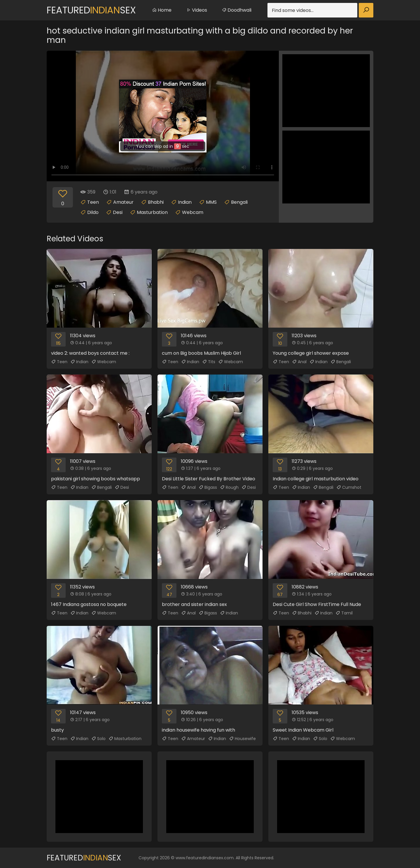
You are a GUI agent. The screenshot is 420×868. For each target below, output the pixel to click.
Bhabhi (156, 202)
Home (162, 10)
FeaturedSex (91, 10)
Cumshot (349, 487)
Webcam (193, 212)
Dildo (93, 212)
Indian (185, 202)
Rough (229, 487)
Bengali (239, 202)
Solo (98, 739)
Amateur (123, 202)
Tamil (344, 613)
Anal (299, 362)
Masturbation (152, 212)
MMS (211, 202)
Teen (93, 202)
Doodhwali (237, 10)
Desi (118, 212)
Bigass (208, 487)
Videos (197, 10)
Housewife (242, 739)
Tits (209, 362)
